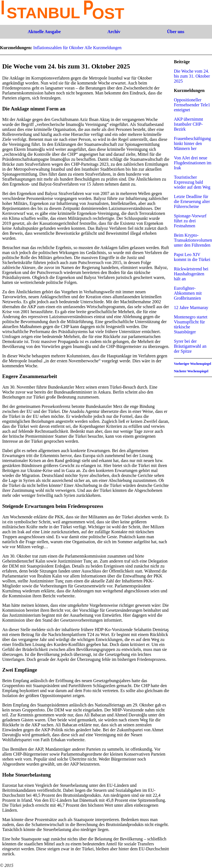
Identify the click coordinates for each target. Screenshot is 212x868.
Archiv (114, 32)
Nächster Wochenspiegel (191, 371)
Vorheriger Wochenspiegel (193, 364)
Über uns (176, 32)
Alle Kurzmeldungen (103, 48)
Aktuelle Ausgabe (44, 32)
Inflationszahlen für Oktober (58, 48)
